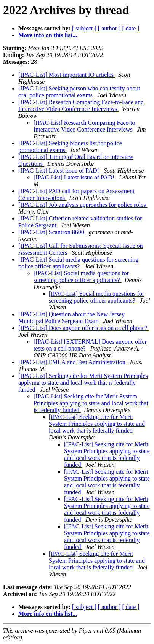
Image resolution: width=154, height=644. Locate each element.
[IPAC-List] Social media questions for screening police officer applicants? (78, 263)
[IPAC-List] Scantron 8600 (52, 232)
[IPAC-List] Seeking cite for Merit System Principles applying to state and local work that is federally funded (83, 383)
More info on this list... (48, 35)
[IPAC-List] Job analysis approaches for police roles (83, 205)
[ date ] (131, 28)
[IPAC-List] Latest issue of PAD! (59, 171)
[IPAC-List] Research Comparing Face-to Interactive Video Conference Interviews (84, 126)
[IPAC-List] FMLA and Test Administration (73, 362)
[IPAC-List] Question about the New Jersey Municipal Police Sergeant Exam (71, 318)
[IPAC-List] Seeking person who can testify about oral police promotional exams (79, 92)
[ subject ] (84, 28)
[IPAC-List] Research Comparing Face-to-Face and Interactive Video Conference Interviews (81, 105)
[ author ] (109, 28)
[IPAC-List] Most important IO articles (67, 75)
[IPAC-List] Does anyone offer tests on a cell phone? (84, 328)
